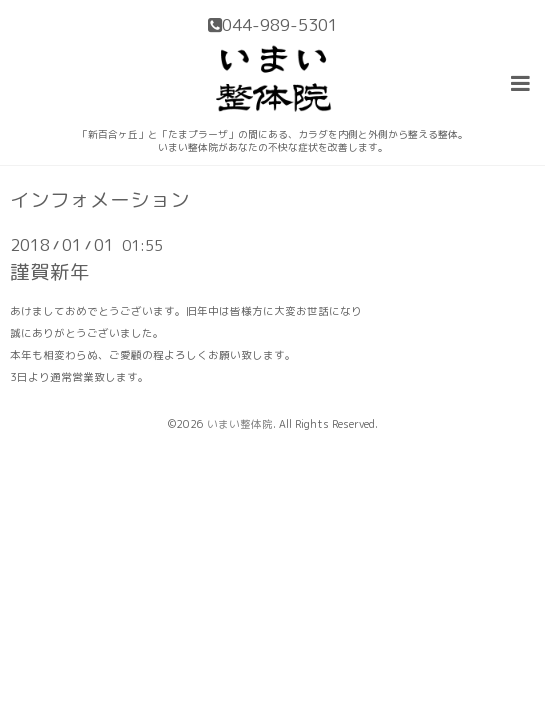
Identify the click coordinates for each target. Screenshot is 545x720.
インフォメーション (100, 200)
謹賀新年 (50, 271)
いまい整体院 (240, 424)
